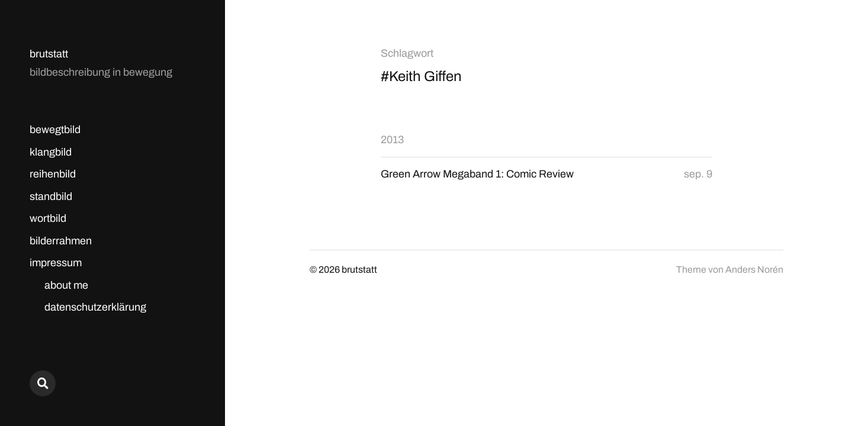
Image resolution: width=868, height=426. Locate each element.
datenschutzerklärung (95, 307)
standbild (51, 196)
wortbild (48, 218)
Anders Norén (754, 270)
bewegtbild (55, 130)
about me (66, 285)
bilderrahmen (61, 241)
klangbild (51, 152)
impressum (56, 263)
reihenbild (53, 174)
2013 (392, 140)
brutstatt (49, 54)
